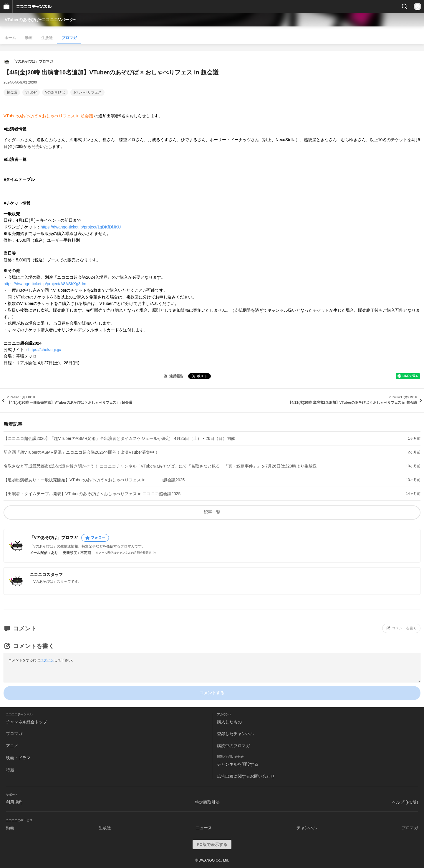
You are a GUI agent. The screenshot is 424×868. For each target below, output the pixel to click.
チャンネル (307, 828)
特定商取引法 (207, 802)
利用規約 (14, 802)
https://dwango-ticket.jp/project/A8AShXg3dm (45, 284)
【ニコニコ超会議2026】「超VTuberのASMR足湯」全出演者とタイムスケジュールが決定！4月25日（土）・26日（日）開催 (119, 438)
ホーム (10, 38)
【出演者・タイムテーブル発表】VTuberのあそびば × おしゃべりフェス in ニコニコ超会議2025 (92, 494)
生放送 (47, 38)
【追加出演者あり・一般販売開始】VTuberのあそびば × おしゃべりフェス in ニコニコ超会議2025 (94, 480)
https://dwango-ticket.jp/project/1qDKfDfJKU (81, 227)
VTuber (31, 92)
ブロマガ (69, 38)
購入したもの (229, 722)
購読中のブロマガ (233, 746)
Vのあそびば (55, 92)
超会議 (12, 92)
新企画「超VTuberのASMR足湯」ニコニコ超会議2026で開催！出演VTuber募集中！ (81, 452)
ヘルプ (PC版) (405, 802)
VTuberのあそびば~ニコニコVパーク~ (40, 20)
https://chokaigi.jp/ (45, 350)
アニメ (12, 746)
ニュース (204, 828)
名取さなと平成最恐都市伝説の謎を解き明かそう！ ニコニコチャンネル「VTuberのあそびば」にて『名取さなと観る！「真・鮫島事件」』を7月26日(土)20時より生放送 (160, 466)
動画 (29, 38)
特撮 (10, 770)
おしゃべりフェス (87, 92)
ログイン (47, 660)
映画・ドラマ (18, 758)
